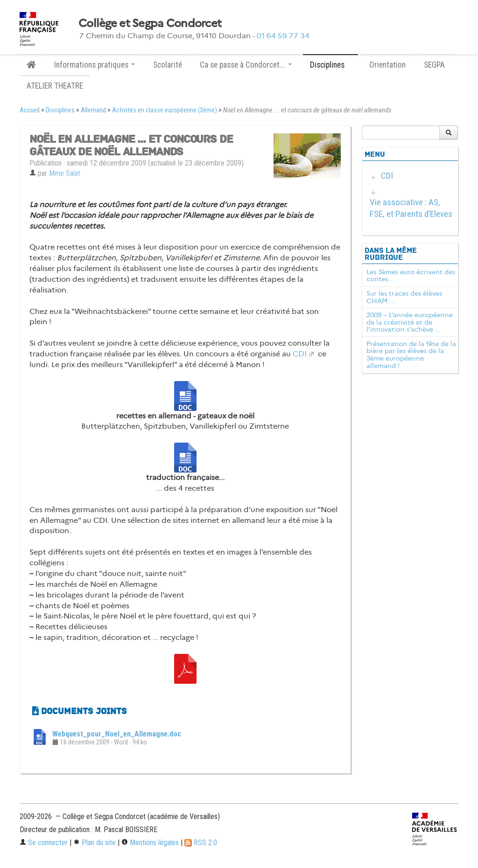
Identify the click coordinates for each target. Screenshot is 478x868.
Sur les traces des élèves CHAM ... (404, 297)
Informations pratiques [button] (95, 65)
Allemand (93, 110)
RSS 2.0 (201, 843)
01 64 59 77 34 (283, 36)
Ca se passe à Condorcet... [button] (246, 65)
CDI (300, 354)
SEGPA (434, 65)
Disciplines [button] (330, 65)
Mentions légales (150, 843)
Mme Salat (65, 173)
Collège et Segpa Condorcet (150, 23)
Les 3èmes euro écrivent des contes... (411, 276)
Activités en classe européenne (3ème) (165, 110)
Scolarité (168, 65)
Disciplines (60, 110)
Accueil (30, 110)
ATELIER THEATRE (55, 86)
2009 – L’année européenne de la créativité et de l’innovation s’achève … (410, 322)
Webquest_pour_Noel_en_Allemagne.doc (117, 734)
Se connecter (44, 843)
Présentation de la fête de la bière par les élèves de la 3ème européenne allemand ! (411, 355)
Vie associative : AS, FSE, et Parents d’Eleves (411, 208)
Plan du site (95, 843)
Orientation (387, 65)
